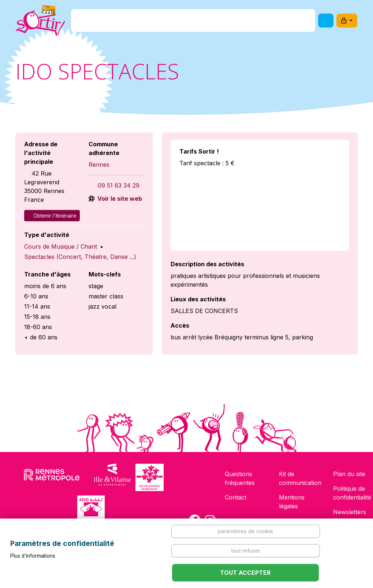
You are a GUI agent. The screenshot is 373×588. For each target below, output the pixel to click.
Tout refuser (246, 551)
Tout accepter (245, 573)
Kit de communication (300, 478)
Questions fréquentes (240, 478)
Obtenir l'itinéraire (52, 216)
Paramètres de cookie (245, 531)
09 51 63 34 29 (119, 185)
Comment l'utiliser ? (253, 23)
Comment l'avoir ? (184, 23)
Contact (236, 497)
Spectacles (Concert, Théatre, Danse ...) (80, 257)
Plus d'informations (33, 556)
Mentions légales (292, 502)
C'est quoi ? (128, 23)
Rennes (99, 165)
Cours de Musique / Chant (61, 246)
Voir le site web (119, 199)
